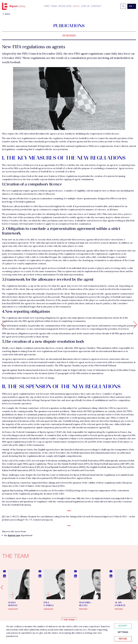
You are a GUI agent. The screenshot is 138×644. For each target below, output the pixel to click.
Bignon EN (14, 6)
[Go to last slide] (3, 587)
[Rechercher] (123, 6)
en (131, 6)
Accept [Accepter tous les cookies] (123, 626)
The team (69, 620)
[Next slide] (135, 587)
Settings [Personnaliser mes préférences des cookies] (123, 632)
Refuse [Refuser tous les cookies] (123, 639)
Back (6, 14)
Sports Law (14, 535)
